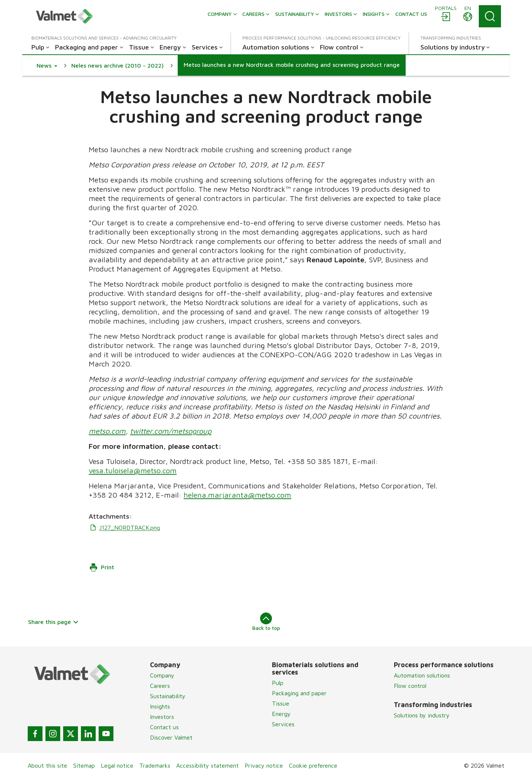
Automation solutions (422, 675)
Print (102, 567)
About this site (47, 765)
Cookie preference (313, 765)
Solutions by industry (422, 715)
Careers (160, 686)
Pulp (278, 683)
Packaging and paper (299, 693)
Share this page (53, 622)
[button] (47, 65)
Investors (162, 717)
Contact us (164, 727)
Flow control (410, 686)
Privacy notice (264, 765)
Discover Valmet (171, 737)
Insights (160, 706)
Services (283, 724)
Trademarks (155, 765)
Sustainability (168, 696)
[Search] (490, 16)
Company (162, 675)
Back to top (266, 622)
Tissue (281, 703)
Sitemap (84, 765)
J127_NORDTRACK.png (124, 528)
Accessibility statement (207, 765)
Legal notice (117, 765)
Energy (281, 714)
